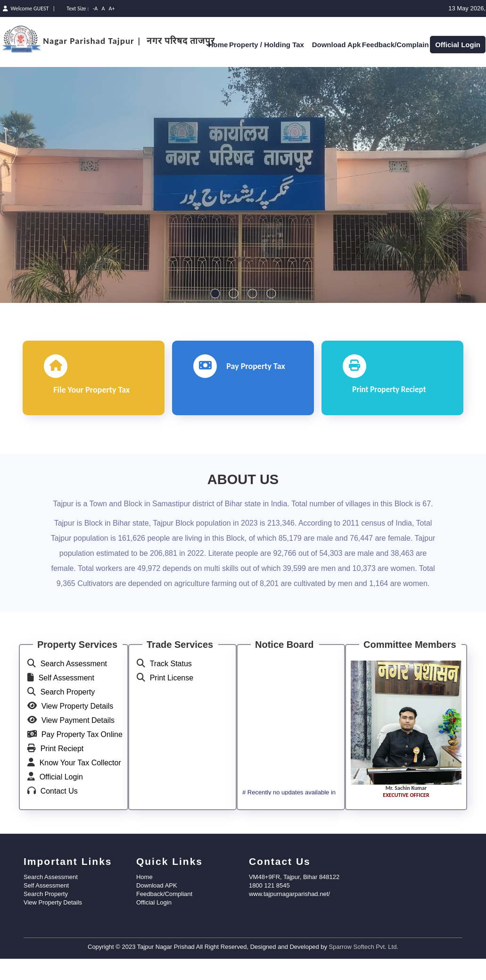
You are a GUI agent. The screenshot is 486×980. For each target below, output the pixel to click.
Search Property (68, 716)
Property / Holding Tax (270, 45)
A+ (112, 8)
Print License (172, 701)
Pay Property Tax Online (82, 758)
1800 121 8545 (269, 909)
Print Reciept (62, 772)
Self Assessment (66, 701)
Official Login (458, 45)
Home (218, 45)
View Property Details (78, 730)
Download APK (157, 909)
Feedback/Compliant (164, 917)
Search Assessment (74, 687)
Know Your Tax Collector (80, 786)
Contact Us (59, 815)
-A (95, 8)
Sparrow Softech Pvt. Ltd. (364, 970)
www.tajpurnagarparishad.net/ (289, 917)
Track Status (171, 687)
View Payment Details (78, 744)
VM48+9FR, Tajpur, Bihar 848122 (294, 900)
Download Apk (337, 45)
